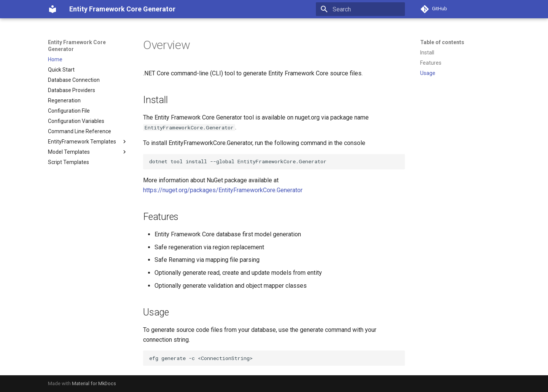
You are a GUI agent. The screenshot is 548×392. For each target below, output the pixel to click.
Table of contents (442, 42)
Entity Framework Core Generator (77, 46)
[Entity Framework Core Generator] (53, 9)
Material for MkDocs (94, 383)
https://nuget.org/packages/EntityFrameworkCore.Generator (223, 190)
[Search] (360, 9)
